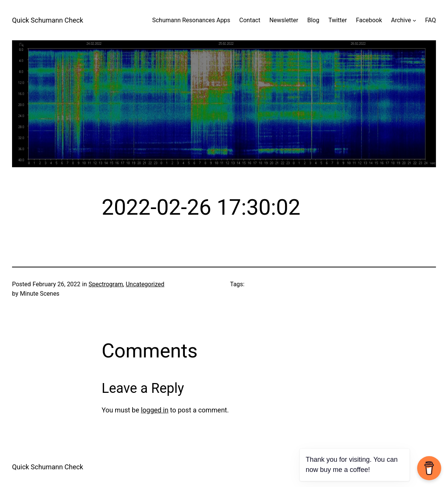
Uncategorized (145, 284)
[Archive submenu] (414, 20)
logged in (155, 410)
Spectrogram (106, 284)
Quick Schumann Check (48, 20)
